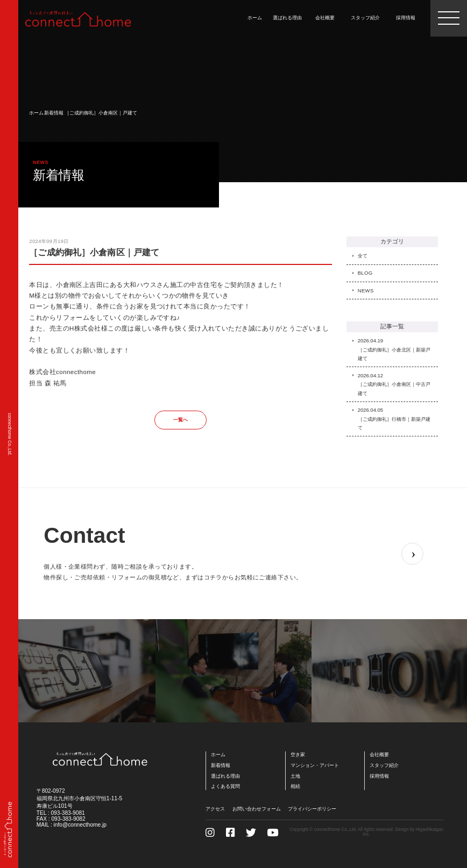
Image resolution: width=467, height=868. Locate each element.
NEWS (366, 290)
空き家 (298, 754)
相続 (295, 786)
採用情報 (379, 776)
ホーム (36, 113)
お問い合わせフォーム (257, 809)
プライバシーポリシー (312, 809)
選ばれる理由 (225, 776)
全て (363, 256)
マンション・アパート (315, 765)
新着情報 (54, 113)
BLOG (365, 273)
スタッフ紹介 (384, 765)
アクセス (215, 809)
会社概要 (379, 754)
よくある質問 (225, 786)
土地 (295, 776)
